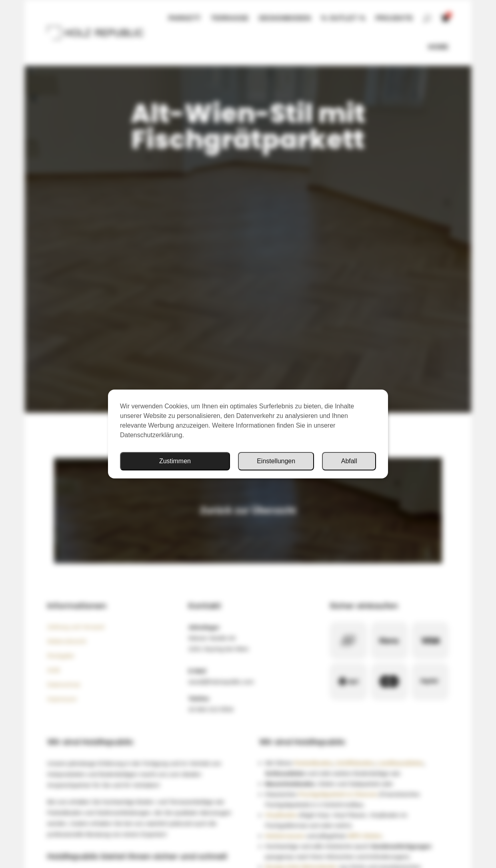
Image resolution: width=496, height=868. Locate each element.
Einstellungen (276, 461)
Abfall (349, 461)
